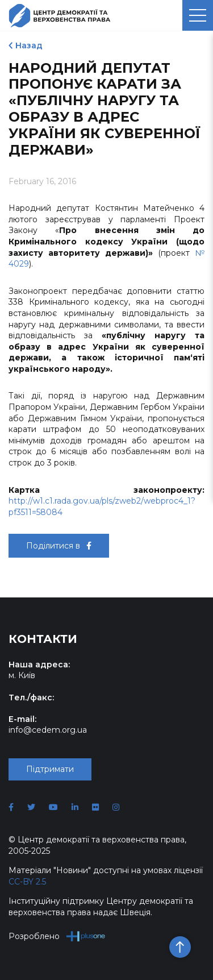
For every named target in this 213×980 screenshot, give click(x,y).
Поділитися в (59, 546)
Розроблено (57, 936)
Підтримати (50, 769)
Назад (29, 45)
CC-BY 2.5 (27, 882)
